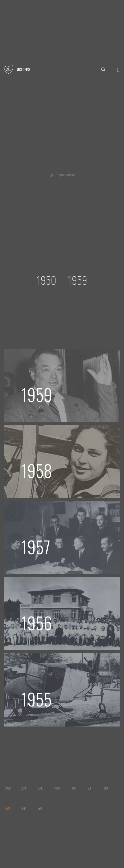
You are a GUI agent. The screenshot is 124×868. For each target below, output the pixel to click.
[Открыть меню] (118, 69)
